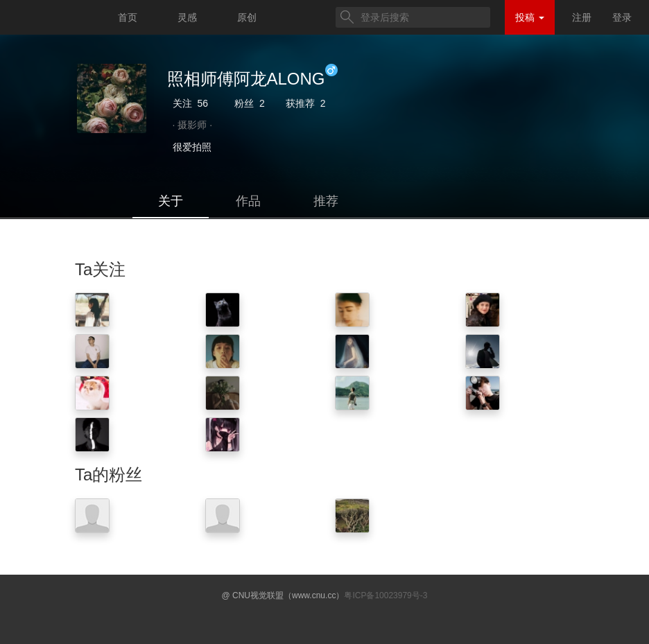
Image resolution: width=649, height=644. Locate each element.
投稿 (530, 17)
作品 (248, 201)
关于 (171, 201)
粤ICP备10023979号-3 (386, 595)
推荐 (326, 201)
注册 (582, 17)
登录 (622, 17)
